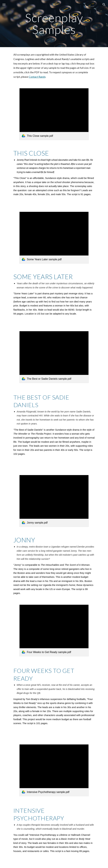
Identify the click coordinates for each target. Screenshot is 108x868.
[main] (54, 24)
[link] (54, 114)
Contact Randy (37, 77)
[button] (4, 5)
